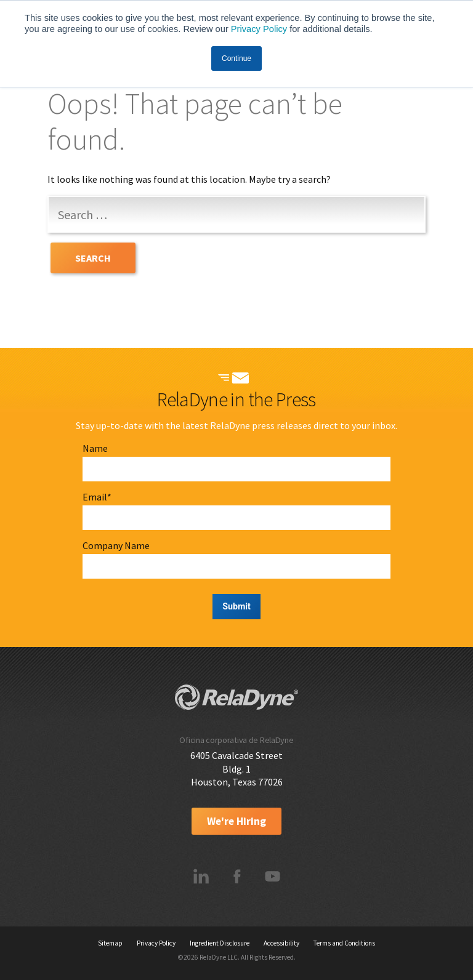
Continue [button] (236, 58)
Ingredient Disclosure (220, 943)
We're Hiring (236, 821)
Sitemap (110, 943)
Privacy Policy (259, 29)
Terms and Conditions (344, 943)
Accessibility (281, 943)
